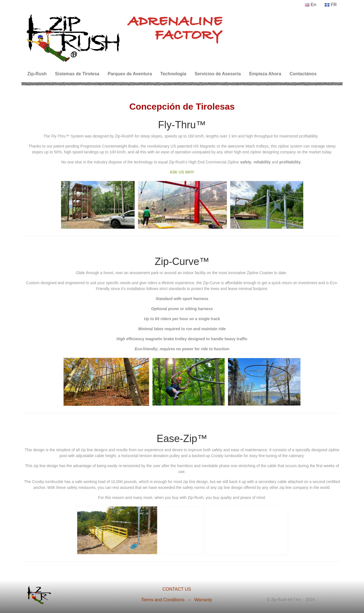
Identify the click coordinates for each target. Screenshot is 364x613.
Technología (173, 74)
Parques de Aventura (130, 74)
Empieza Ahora (265, 74)
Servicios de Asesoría (218, 74)
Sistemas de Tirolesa (77, 74)
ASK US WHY (182, 172)
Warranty (203, 600)
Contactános (303, 74)
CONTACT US (177, 589)
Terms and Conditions (163, 600)
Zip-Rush (37, 74)
